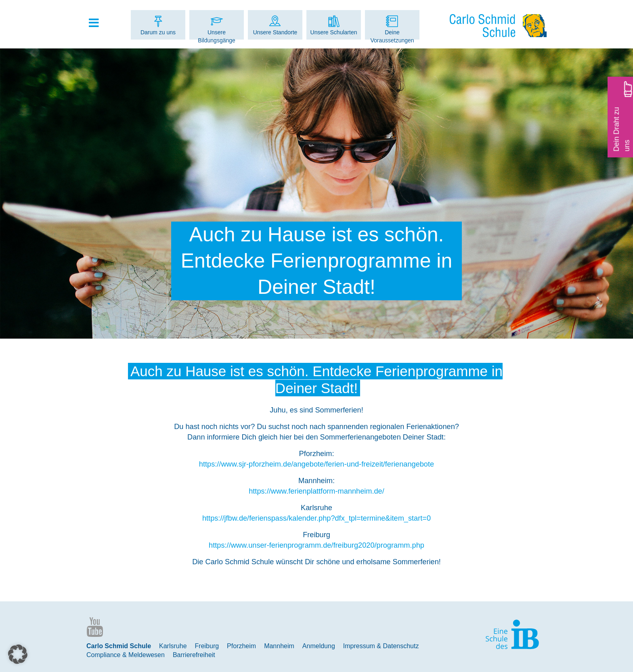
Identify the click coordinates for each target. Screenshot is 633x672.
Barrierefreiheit (194, 655)
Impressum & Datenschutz (381, 646)
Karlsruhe (173, 646)
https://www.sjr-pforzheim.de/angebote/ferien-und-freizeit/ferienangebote (316, 464)
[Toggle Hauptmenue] (98, 23)
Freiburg (207, 646)
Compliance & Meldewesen (126, 655)
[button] (18, 654)
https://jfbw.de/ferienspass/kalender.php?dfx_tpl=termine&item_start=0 (316, 518)
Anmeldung (319, 646)
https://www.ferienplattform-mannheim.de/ (316, 491)
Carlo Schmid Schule (119, 646)
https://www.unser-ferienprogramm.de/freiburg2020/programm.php (316, 545)
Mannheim (279, 646)
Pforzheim (241, 646)
